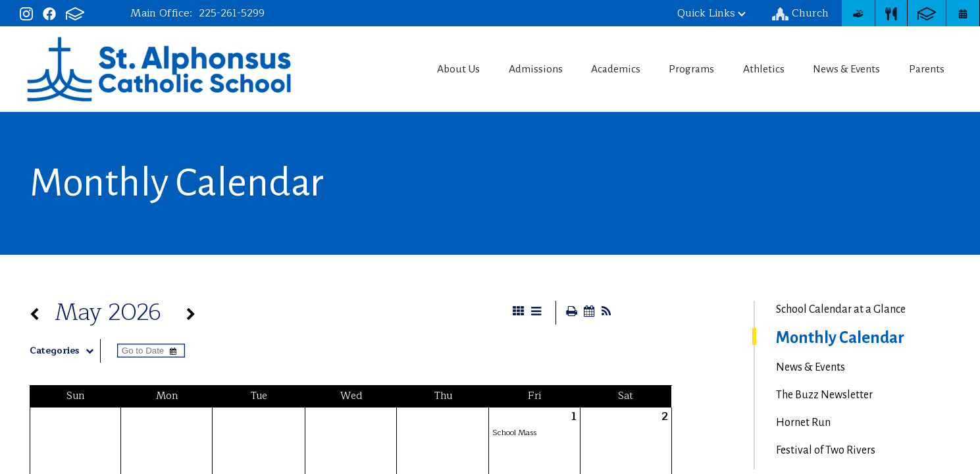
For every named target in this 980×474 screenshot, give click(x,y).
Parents (930, 69)
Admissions (519, 69)
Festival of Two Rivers (826, 450)
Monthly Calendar (840, 338)
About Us (438, 69)
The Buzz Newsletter (824, 395)
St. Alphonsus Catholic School (159, 69)
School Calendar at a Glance (841, 309)
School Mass (514, 433)
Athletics (760, 69)
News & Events (846, 69)
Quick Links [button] (711, 13)
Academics (604, 69)
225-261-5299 (232, 13)
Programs (683, 69)
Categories (65, 351)
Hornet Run (803, 423)
